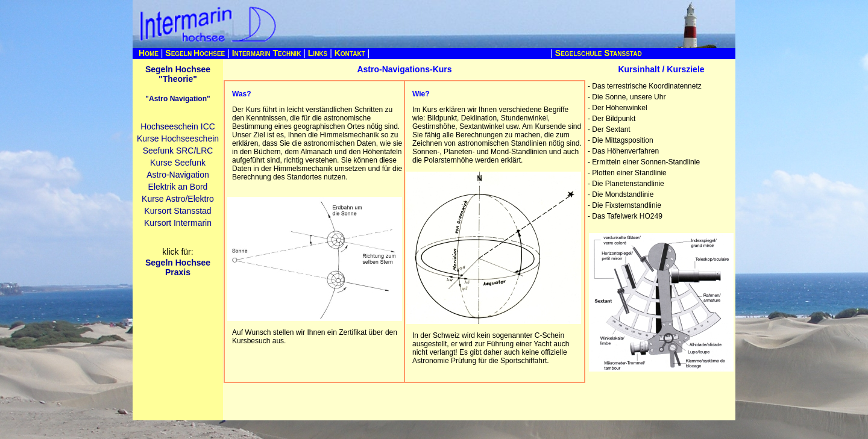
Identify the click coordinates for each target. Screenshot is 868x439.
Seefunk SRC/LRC (178, 151)
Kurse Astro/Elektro (178, 199)
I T (266, 53)
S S (599, 53)
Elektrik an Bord (178, 187)
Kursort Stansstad (178, 211)
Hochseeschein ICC (178, 126)
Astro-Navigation (178, 175)
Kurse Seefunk (178, 163)
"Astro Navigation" (178, 99)
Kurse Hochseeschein (178, 139)
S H (195, 53)
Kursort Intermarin (178, 223)
